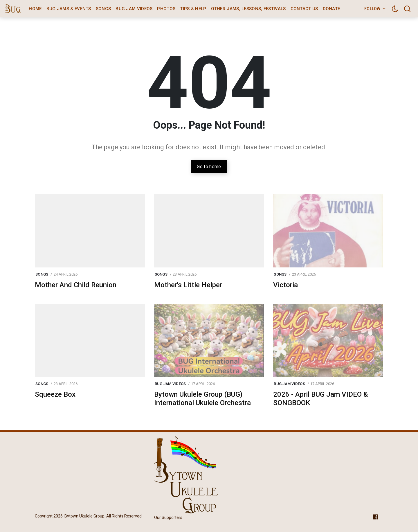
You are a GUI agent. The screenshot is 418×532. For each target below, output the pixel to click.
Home (35, 9)
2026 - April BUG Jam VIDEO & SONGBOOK (320, 399)
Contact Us (304, 9)
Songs (103, 9)
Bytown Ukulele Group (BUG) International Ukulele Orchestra (202, 399)
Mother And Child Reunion (76, 285)
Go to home (209, 167)
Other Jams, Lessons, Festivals (248, 9)
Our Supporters (168, 517)
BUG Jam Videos (134, 9)
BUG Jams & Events (69, 9)
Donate (331, 9)
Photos (166, 9)
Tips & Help (193, 9)
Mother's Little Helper (188, 285)
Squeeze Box (55, 394)
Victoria (285, 285)
